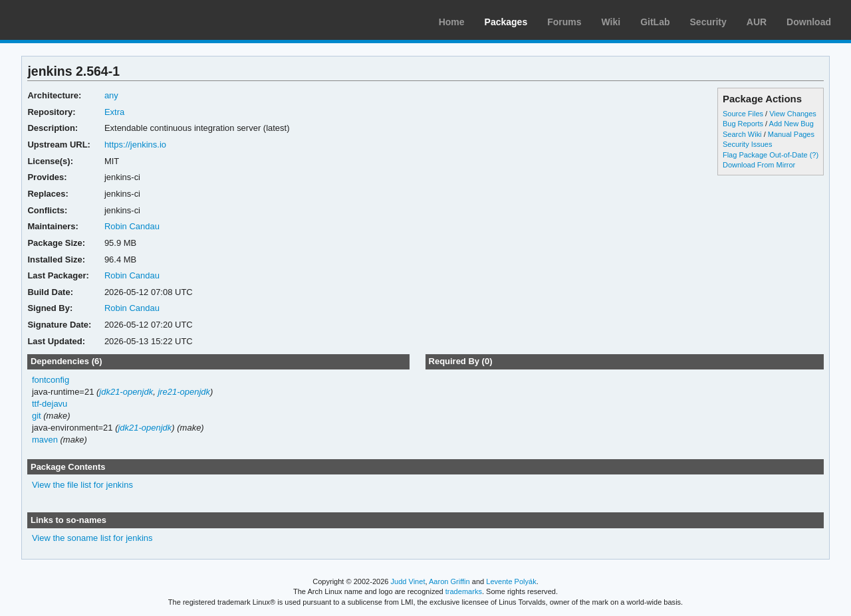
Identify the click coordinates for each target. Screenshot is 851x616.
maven (45, 440)
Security (708, 22)
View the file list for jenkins (82, 485)
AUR (757, 22)
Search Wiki (742, 134)
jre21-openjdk (184, 392)
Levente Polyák (511, 581)
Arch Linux (73, 20)
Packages (506, 22)
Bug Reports (743, 124)
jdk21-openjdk (126, 392)
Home (452, 22)
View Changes (793, 114)
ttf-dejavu (50, 404)
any (111, 95)
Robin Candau (132, 226)
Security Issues (747, 144)
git (37, 416)
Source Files (743, 114)
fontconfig (51, 380)
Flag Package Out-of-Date (765, 155)
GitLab (655, 22)
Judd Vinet (408, 581)
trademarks (464, 591)
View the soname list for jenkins (92, 538)
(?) (814, 155)
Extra (114, 112)
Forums (564, 22)
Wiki (611, 22)
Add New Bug (791, 124)
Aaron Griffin (449, 581)
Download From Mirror (759, 165)
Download (809, 22)
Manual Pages (791, 134)
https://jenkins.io (135, 145)
